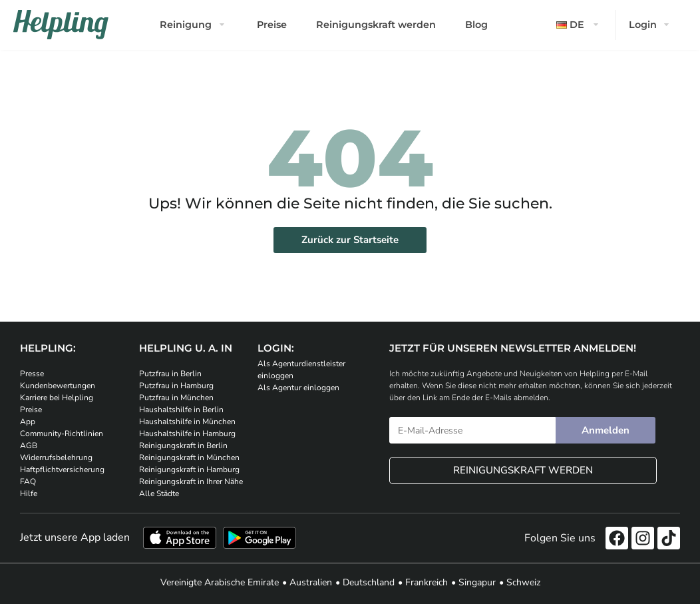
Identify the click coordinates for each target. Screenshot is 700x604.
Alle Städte (159, 493)
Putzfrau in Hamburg (176, 386)
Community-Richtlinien (62, 434)
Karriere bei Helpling (57, 398)
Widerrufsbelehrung (56, 457)
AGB (29, 446)
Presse (32, 374)
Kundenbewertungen (58, 386)
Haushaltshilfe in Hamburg (187, 434)
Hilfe (29, 493)
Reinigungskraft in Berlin (183, 446)
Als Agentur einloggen (298, 388)
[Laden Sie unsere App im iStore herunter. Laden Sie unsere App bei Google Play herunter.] (260, 538)
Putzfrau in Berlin (170, 374)
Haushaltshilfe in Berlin (181, 410)
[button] (579, 25)
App (28, 422)
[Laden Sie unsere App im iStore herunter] (180, 538)
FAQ (28, 481)
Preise (272, 25)
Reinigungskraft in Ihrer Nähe (191, 481)
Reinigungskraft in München (189, 457)
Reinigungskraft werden (376, 25)
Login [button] (643, 25)
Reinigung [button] (186, 25)
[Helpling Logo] (61, 25)
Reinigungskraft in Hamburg (189, 469)
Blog (476, 25)
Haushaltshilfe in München (187, 422)
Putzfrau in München (176, 398)
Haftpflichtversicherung (62, 469)
